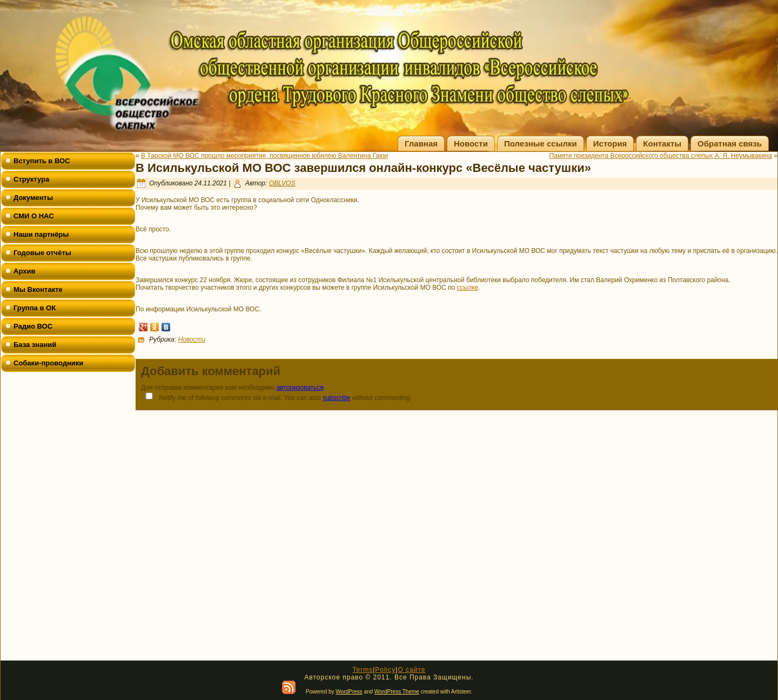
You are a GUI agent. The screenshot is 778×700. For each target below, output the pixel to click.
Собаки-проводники (48, 363)
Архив (24, 271)
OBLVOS (282, 183)
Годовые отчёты (42, 253)
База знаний (35, 345)
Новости (471, 144)
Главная (421, 144)
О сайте (411, 670)
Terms (363, 670)
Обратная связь (730, 144)
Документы (33, 198)
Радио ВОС (33, 326)
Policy (385, 670)
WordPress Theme (397, 692)
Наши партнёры (41, 234)
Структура (31, 179)
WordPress (349, 692)
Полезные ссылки (541, 144)
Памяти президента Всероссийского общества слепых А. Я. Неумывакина (660, 156)
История (610, 144)
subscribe (336, 398)
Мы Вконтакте (38, 289)
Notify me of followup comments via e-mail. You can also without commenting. (276, 397)
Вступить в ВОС (42, 161)
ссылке (468, 288)
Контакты (662, 144)
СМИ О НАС (34, 216)
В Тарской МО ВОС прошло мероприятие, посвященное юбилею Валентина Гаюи (264, 156)
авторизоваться (300, 388)
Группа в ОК (35, 308)
